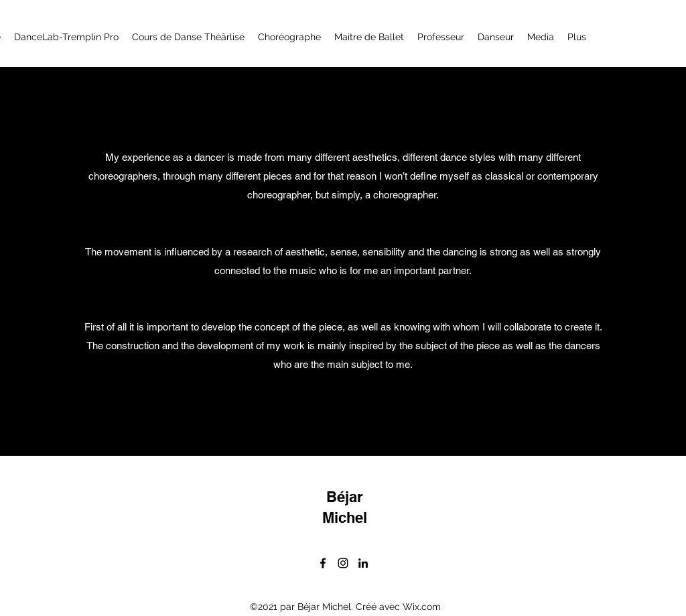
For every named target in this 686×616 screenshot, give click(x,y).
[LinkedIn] (363, 563)
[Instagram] (343, 563)
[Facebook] (323, 563)
